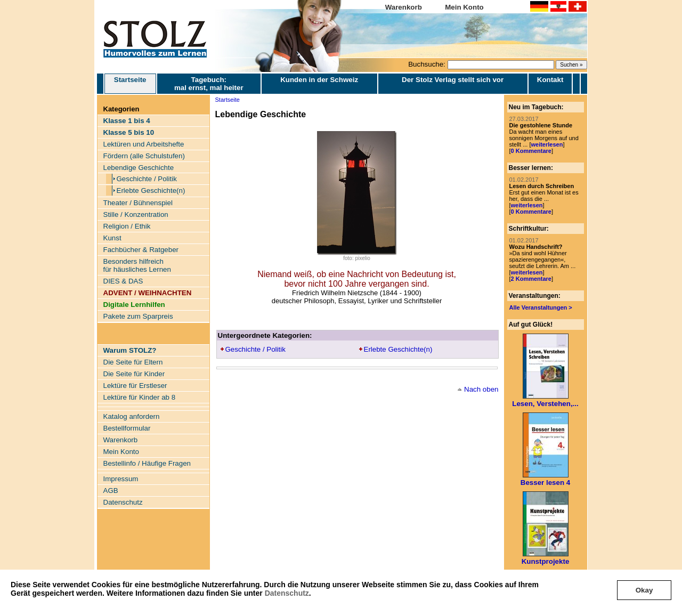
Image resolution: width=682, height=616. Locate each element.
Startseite (130, 84)
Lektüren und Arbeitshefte (144, 144)
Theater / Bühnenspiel (138, 203)
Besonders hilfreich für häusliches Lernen (137, 265)
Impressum (121, 479)
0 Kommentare (531, 151)
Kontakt (550, 80)
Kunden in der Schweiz (319, 80)
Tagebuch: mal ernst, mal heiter (209, 84)
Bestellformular (127, 428)
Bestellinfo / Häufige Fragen (147, 463)
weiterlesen (547, 144)
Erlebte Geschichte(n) (151, 191)
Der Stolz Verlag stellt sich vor (453, 80)
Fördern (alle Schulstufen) (144, 156)
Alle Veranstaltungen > (541, 307)
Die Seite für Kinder (134, 374)
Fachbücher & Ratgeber (141, 250)
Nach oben (481, 389)
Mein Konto (464, 7)
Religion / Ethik (127, 226)
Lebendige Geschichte (139, 168)
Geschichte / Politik (147, 179)
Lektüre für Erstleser (135, 386)
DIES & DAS (123, 281)
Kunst (112, 238)
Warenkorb (404, 7)
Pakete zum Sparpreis (138, 316)
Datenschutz (287, 593)
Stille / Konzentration (136, 214)
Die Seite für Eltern (133, 362)
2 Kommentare (531, 279)
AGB (111, 491)
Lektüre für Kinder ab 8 (140, 397)
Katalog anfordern (132, 416)
